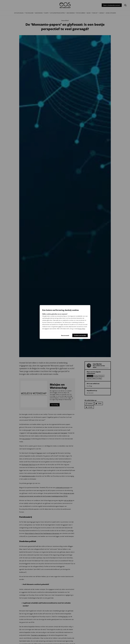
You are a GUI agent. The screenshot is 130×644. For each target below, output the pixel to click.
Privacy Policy (81, 329)
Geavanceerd (65, 335)
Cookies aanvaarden (80, 335)
